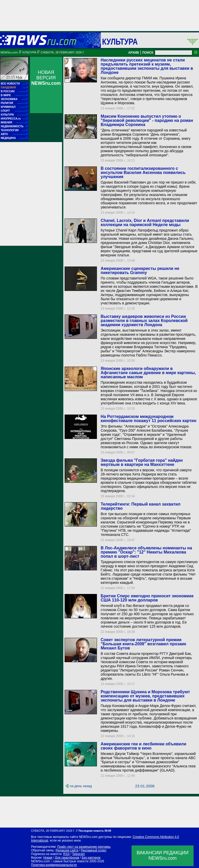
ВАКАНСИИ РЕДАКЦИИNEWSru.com (163, 855)
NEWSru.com (9, 52)
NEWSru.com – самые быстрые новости (60, 861)
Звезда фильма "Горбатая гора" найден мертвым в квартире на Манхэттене (142, 462)
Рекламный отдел (94, 850)
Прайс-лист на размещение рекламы (84, 847)
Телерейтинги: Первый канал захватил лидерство (140, 506)
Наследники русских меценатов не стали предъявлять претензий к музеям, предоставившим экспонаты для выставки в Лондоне (147, 66)
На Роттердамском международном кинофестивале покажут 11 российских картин (148, 419)
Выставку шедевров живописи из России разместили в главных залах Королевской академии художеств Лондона (144, 321)
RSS (66, 854)
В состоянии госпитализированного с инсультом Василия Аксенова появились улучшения (143, 173)
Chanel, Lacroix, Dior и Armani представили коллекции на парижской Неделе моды (145, 223)
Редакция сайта (67, 850)
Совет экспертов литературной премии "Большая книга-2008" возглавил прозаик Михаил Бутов (143, 644)
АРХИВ (134, 53)
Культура (120, 41)
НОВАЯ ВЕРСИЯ (46, 78)
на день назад (81, 786)
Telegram (78, 854)
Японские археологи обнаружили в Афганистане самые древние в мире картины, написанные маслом (148, 373)
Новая (48, 858)
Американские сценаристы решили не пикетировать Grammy (140, 271)
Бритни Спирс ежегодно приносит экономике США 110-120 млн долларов (147, 598)
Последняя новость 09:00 (95, 831)
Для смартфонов (67, 858)
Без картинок (91, 858)
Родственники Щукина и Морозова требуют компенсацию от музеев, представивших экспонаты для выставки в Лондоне (145, 696)
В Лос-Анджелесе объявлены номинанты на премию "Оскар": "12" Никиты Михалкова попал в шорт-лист (146, 552)
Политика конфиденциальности (54, 865)
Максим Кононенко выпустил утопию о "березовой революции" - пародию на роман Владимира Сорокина (147, 120)
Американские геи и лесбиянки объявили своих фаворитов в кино (143, 746)
